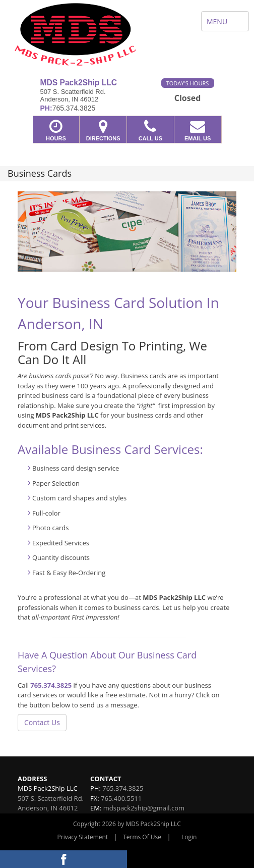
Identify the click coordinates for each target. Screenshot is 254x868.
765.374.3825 (51, 685)
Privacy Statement (83, 837)
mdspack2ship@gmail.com (144, 808)
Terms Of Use (142, 837)
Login (189, 837)
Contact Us (42, 722)
